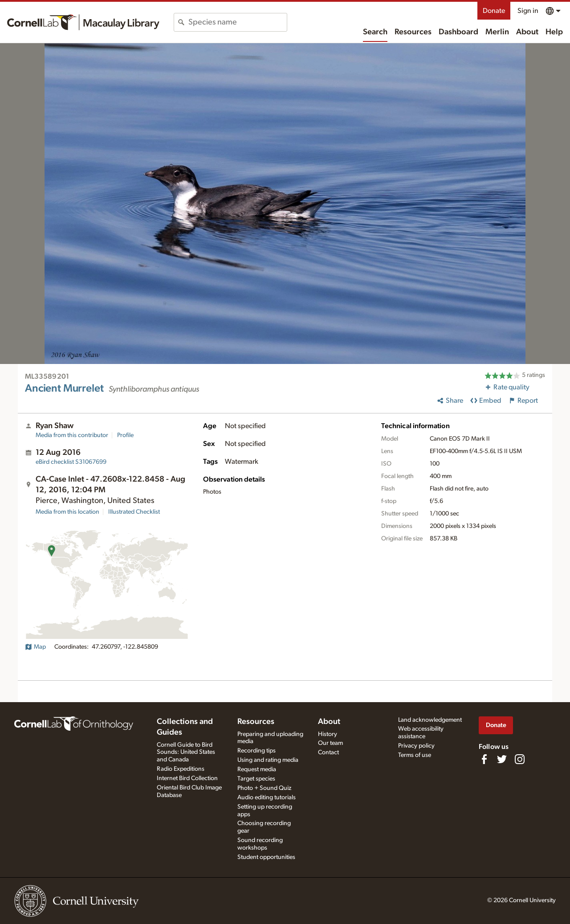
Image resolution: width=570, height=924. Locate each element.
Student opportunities (266, 857)
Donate (494, 11)
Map (35, 647)
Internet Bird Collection (187, 778)
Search (375, 32)
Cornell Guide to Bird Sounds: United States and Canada (186, 752)
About (527, 32)
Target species (256, 779)
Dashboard (458, 32)
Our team (330, 743)
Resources (413, 32)
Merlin (497, 32)
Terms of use (415, 755)
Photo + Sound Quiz (264, 788)
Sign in (528, 11)
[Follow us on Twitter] (502, 759)
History (328, 734)
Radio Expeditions (181, 769)
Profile (125, 435)
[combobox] (238, 22)
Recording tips (256, 751)
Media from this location (67, 512)
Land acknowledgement (430, 720)
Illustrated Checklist (134, 512)
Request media (257, 769)
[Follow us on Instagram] (520, 759)
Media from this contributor (72, 435)
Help (554, 32)
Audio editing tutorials (267, 797)
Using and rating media (268, 760)
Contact (328, 752)
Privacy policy (416, 746)
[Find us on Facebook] (484, 759)
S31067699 (71, 462)
